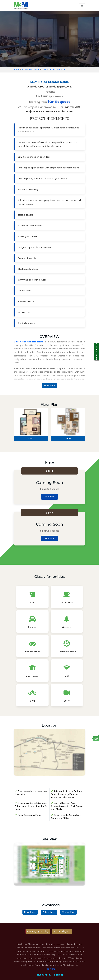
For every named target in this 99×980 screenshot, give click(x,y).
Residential (27, 70)
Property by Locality (38, 931)
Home (17, 70)
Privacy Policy (43, 975)
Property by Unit (62, 931)
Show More (49, 386)
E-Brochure (49, 912)
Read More (49, 969)
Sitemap (59, 975)
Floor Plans (30, 912)
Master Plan (68, 912)
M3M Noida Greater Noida (54, 70)
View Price (49, 497)
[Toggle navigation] (82, 6)
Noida (37, 70)
